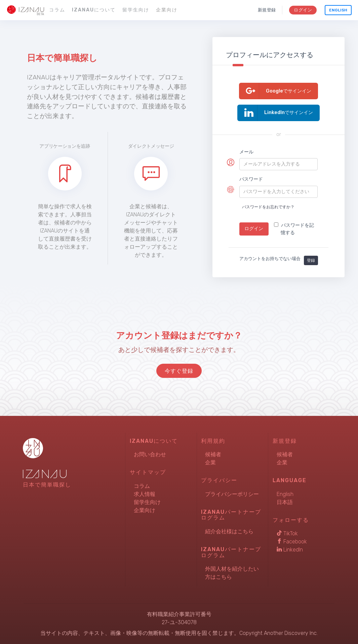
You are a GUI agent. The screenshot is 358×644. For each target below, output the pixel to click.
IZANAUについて (94, 10)
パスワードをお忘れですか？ (268, 207)
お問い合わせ (150, 454)
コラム (57, 10)
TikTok (287, 533)
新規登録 (267, 10)
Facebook (292, 542)
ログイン (303, 10)
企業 (210, 462)
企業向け (167, 10)
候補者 (213, 454)
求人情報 (145, 494)
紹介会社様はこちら (229, 531)
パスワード (251, 179)
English (338, 10)
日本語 (285, 502)
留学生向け (136, 10)
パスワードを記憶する (294, 229)
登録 (311, 260)
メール (246, 152)
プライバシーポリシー (232, 494)
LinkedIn (290, 550)
